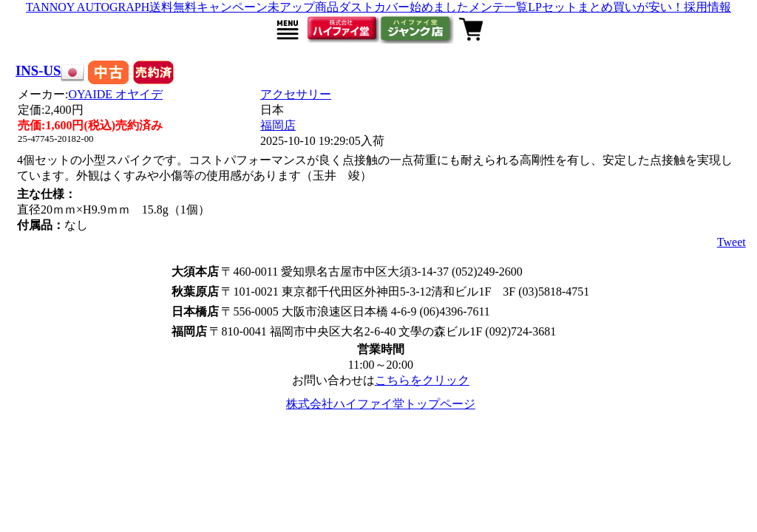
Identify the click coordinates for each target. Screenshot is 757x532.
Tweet (731, 242)
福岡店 (278, 125)
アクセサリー (296, 94)
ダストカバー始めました (404, 7)
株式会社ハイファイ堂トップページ (381, 404)
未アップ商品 (303, 7)
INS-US (38, 71)
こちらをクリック (422, 380)
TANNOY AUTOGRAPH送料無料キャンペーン (147, 7)
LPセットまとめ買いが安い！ (606, 7)
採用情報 (707, 7)
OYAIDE (116, 94)
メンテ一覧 (498, 7)
